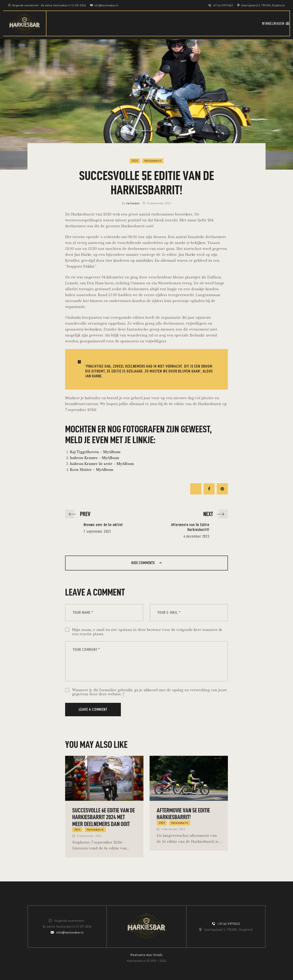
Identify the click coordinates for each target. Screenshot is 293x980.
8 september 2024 (89, 836)
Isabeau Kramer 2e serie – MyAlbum (102, 464)
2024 (77, 830)
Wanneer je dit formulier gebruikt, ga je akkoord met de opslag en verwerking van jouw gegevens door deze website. (149, 692)
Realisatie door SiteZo (146, 955)
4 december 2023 (173, 829)
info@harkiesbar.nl (70, 932)
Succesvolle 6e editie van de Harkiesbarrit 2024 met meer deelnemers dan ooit (104, 817)
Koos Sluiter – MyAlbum (92, 470)
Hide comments (143, 563)
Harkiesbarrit (153, 161)
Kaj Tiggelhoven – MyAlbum (95, 452)
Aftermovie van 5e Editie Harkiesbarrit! (183, 814)
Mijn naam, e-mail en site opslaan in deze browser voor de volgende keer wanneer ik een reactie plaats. (147, 632)
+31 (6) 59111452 (228, 924)
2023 (135, 161)
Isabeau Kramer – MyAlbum (95, 458)
